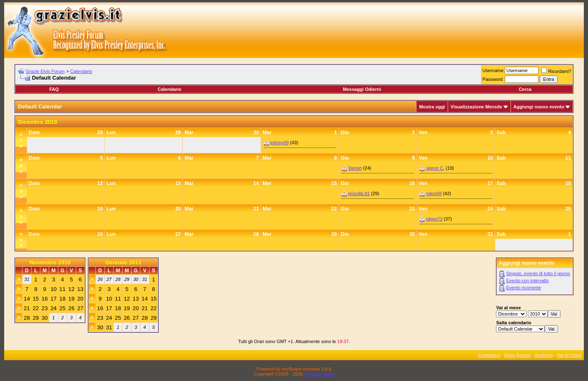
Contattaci (489, 355)
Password (493, 79)
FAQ (54, 89)
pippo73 (434, 219)
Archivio (544, 355)
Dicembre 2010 (37, 122)
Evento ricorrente (524, 288)
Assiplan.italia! (319, 374)
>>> (21, 140)
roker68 (434, 193)
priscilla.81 (359, 193)
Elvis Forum (517, 355)
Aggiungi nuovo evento (539, 107)
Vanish (355, 168)
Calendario (81, 71)
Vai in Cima (569, 355)
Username (493, 70)
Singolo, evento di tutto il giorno (538, 273)
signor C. (435, 168)
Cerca (525, 89)
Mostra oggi (432, 107)
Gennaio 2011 (123, 262)
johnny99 (280, 143)
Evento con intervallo (528, 281)
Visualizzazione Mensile (476, 107)
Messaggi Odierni (362, 89)
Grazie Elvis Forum (45, 71)
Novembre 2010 (50, 262)
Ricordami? (556, 71)
